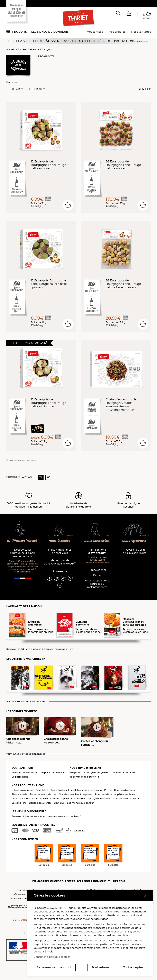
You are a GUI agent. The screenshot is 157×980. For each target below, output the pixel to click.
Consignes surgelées (96, 772)
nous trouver (60, 541)
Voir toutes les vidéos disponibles (26, 754)
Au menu (17, 816)
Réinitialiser (144, 89)
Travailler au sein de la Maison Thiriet (135, 551)
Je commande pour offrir (84, 777)
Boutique (59, 803)
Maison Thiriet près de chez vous (60, 551)
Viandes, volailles (69, 794)
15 (41, 477)
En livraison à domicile (25, 772)
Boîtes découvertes (40, 803)
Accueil (10, 49)
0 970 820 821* (97, 553)
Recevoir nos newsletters (59, 649)
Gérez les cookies (24, 894)
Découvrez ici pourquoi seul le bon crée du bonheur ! (22, 553)
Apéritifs (41, 790)
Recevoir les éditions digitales (24, 649)
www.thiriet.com (97, 908)
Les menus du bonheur (50, 32)
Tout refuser (101, 967)
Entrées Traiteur (27, 49)
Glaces (45, 799)
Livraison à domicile (123, 772)
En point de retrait (51, 772)
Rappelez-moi (97, 570)
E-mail (97, 575)
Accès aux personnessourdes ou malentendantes (97, 584)
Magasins (75, 772)
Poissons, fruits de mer (43, 794)
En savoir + (80, 830)
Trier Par (13, 89)
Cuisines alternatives (125, 799)
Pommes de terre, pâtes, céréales (115, 794)
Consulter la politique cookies (52, 957)
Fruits (36, 799)
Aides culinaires (21, 799)
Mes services (95, 32)
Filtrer (35, 89)
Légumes (87, 794)
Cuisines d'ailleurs (124, 790)
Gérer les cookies (133, 941)
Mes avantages (141, 32)
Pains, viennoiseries (99, 799)
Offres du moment (23, 790)
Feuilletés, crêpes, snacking (86, 790)
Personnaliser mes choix (55, 967)
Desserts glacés (61, 799)
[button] (129, 14)
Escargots (46, 49)
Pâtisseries (79, 799)
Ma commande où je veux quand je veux (60, 562)
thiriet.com (24, 890)
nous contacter (97, 541)
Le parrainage (20, 777)
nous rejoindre (135, 541)
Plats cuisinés (20, 794)
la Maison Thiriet (22, 541)
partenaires (123, 908)
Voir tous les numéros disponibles (26, 702)
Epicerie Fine (19, 803)
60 (49, 477)
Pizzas (108, 790)
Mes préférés (117, 32)
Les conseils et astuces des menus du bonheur (53, 816)
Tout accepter (133, 967)
